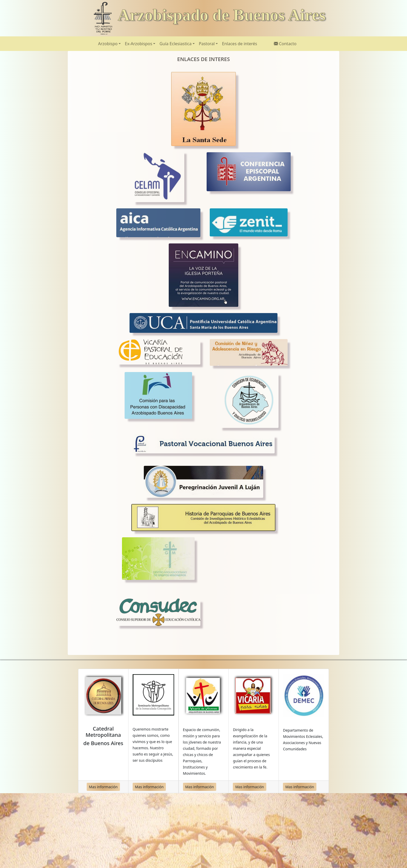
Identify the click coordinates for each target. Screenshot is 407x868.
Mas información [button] (103, 787)
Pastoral (207, 44)
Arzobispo (108, 44)
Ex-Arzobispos (138, 44)
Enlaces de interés (239, 44)
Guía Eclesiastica (175, 44)
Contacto (285, 44)
